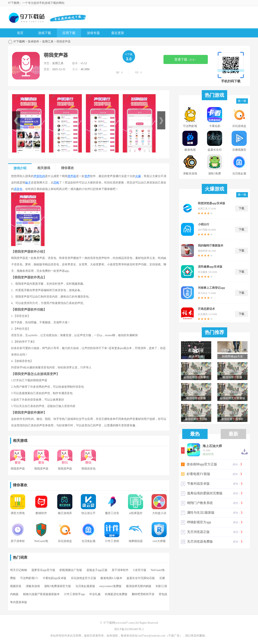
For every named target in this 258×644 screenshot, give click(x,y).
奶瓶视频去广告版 (71, 570)
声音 (36, 176)
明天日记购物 (19, 570)
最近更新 (118, 33)
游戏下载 (45, 33)
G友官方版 (140, 570)
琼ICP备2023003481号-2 (129, 629)
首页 (20, 33)
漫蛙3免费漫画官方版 (58, 586)
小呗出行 (204, 224)
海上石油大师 (212, 446)
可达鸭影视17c (29, 578)
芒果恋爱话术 (206, 309)
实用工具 (48, 42)
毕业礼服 (95, 594)
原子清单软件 (120, 570)
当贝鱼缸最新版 (85, 586)
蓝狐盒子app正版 (97, 570)
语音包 (18, 189)
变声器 (72, 176)
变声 (87, 176)
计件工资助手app (74, 594)
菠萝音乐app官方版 (43, 570)
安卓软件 (33, 42)
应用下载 (69, 33)
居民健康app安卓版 (210, 267)
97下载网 (19, 42)
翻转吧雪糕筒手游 (143, 594)
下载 (241, 208)
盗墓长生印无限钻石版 (141, 578)
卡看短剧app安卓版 (54, 578)
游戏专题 (93, 33)
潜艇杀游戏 (33, 586)
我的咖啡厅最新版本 (211, 246)
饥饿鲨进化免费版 (116, 594)
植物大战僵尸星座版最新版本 (41, 594)
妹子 (28, 183)
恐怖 (56, 183)
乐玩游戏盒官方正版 (83, 578)
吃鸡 (42, 176)
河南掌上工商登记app (212, 288)
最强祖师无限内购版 (139, 586)
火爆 (138, 176)
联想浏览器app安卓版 (212, 203)
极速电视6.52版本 (111, 578)
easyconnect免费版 (110, 586)
